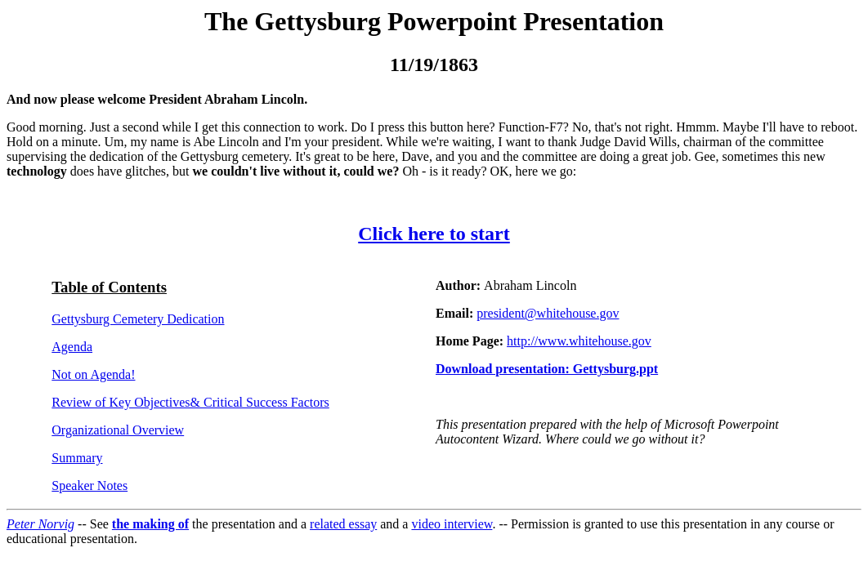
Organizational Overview (118, 430)
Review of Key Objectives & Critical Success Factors (190, 402)
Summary (77, 458)
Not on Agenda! (93, 374)
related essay (343, 524)
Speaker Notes (89, 486)
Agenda (72, 347)
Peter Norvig (40, 524)
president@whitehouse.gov (548, 313)
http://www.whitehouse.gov (579, 341)
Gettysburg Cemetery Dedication (138, 319)
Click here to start (434, 234)
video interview (452, 524)
